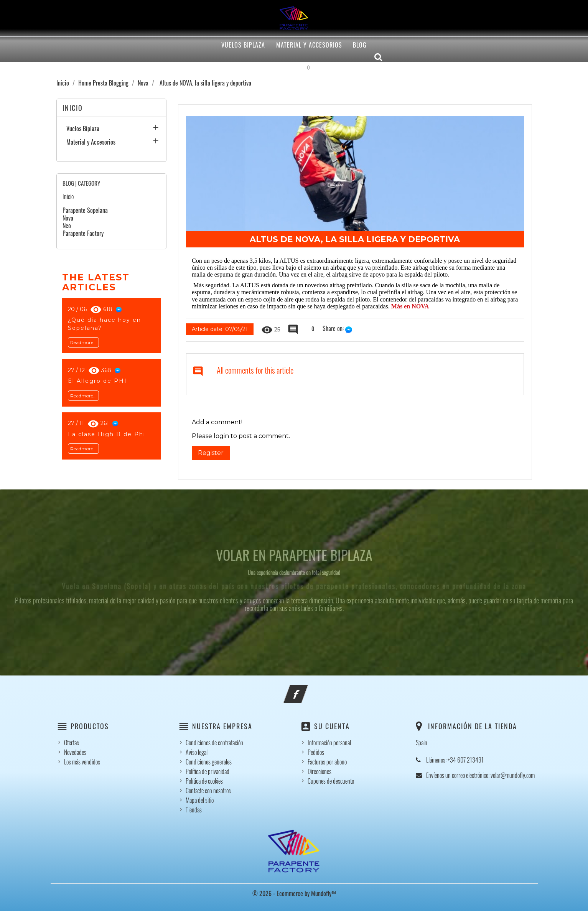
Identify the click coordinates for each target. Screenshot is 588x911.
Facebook (306, 689)
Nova (68, 218)
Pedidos (316, 752)
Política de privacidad (208, 771)
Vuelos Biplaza (243, 45)
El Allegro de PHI (97, 381)
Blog (360, 45)
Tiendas (194, 810)
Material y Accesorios (309, 45)
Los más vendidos (82, 762)
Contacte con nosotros (208, 791)
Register (211, 453)
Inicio (73, 108)
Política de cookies (204, 781)
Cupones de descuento (331, 781)
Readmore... (83, 342)
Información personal (329, 743)
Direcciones (320, 771)
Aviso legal (197, 752)
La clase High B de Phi (107, 434)
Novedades (75, 752)
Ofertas (72, 743)
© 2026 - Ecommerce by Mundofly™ (294, 893)
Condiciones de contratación (214, 743)
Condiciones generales (209, 762)
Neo (67, 226)
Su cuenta (332, 726)
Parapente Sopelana (85, 210)
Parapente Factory (83, 233)
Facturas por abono (327, 762)
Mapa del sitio (200, 800)
